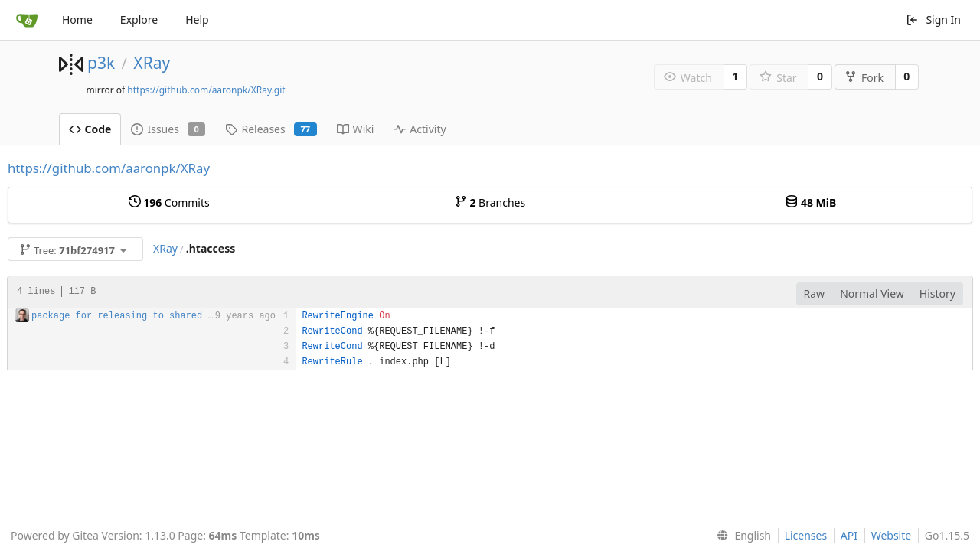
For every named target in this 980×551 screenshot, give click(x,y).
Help (197, 20)
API (849, 535)
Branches (490, 202)
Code (90, 129)
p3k (101, 63)
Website (892, 535)
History (938, 293)
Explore (139, 20)
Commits (169, 202)
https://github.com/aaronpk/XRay (109, 168)
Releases (271, 129)
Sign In (933, 20)
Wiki (356, 129)
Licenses (806, 535)
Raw (815, 293)
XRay (152, 63)
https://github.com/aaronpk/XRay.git (206, 90)
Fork (864, 78)
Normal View (872, 293)
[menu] (741, 536)
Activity (420, 129)
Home (77, 20)
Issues (168, 129)
